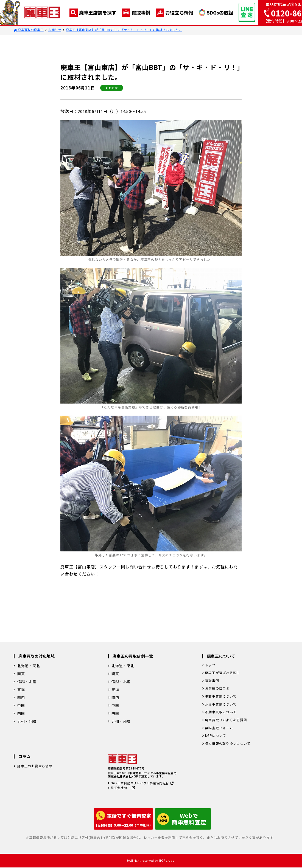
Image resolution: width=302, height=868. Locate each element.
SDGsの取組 (216, 12)
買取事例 (136, 13)
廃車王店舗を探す (93, 13)
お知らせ (55, 30)
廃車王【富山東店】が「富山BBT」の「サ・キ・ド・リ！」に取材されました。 (124, 30)
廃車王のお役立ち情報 (36, 771)
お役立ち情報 (174, 13)
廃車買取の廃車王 (29, 30)
